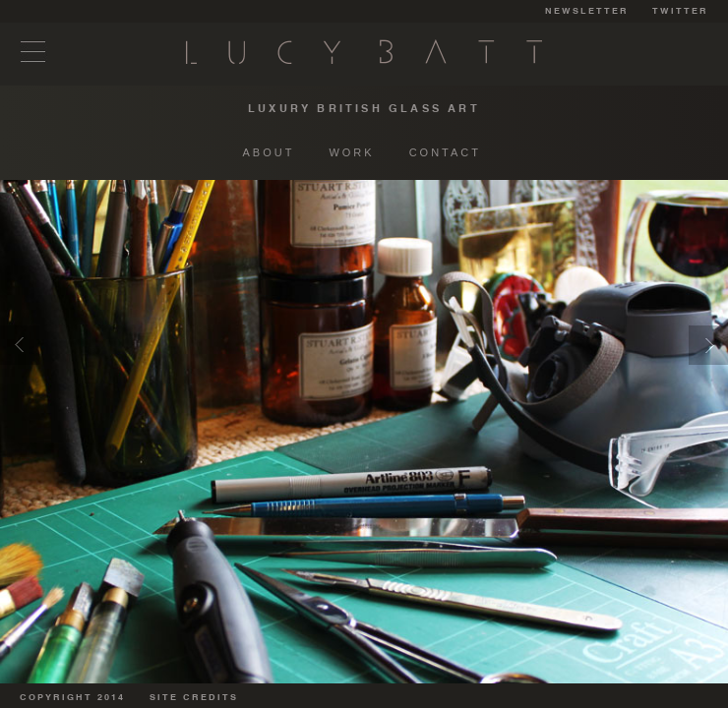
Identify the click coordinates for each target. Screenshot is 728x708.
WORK (351, 152)
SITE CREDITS (194, 698)
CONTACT (445, 152)
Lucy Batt (364, 52)
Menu (33, 52)
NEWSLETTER (587, 11)
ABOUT (269, 152)
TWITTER (680, 11)
